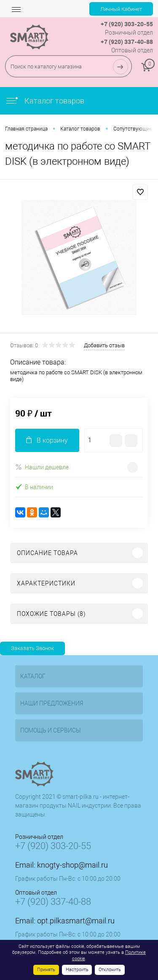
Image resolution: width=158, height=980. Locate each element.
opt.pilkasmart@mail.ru (76, 921)
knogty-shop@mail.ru (72, 865)
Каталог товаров (45, 101)
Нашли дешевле (42, 467)
